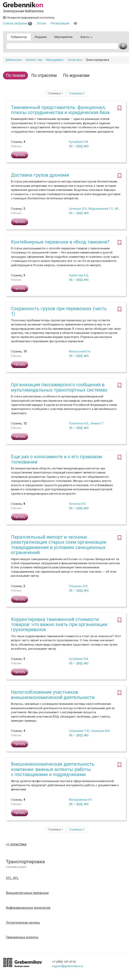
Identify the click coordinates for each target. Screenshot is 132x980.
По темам (15, 75)
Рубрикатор (19, 37)
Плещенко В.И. (78, 586)
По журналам (76, 75)
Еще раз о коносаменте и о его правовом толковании (57, 459)
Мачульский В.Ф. (80, 351)
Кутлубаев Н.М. (79, 142)
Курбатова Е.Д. (79, 275)
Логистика (75, 60)
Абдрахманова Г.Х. (101, 209)
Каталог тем (34, 60)
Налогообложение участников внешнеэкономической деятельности (53, 695)
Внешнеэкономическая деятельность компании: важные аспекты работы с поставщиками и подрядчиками (53, 769)
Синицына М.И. (101, 731)
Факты (86, 37)
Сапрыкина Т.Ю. (79, 731)
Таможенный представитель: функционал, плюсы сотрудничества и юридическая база (60, 110)
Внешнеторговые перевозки (27, 893)
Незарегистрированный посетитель (29, 18)
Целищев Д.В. (78, 209)
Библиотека (14, 60)
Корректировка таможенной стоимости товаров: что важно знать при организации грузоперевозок (59, 625)
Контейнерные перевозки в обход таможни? (60, 242)
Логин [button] (41, 23)
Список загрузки (18, 23)
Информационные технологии (28, 908)
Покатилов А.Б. (79, 423)
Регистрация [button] (60, 23)
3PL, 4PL (12, 878)
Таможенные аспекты (22, 937)
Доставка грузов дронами (40, 175)
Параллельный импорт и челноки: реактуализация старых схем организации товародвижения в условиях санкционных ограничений (59, 545)
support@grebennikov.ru (67, 966)
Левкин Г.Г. (97, 423)
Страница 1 (55, 93)
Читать (20, 155)
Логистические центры (23, 923)
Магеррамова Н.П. (81, 800)
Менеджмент (55, 60)
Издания (41, 37)
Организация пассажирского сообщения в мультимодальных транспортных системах (59, 387)
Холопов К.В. (78, 504)
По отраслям (44, 75)
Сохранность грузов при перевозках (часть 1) (59, 311)
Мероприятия (63, 37)
